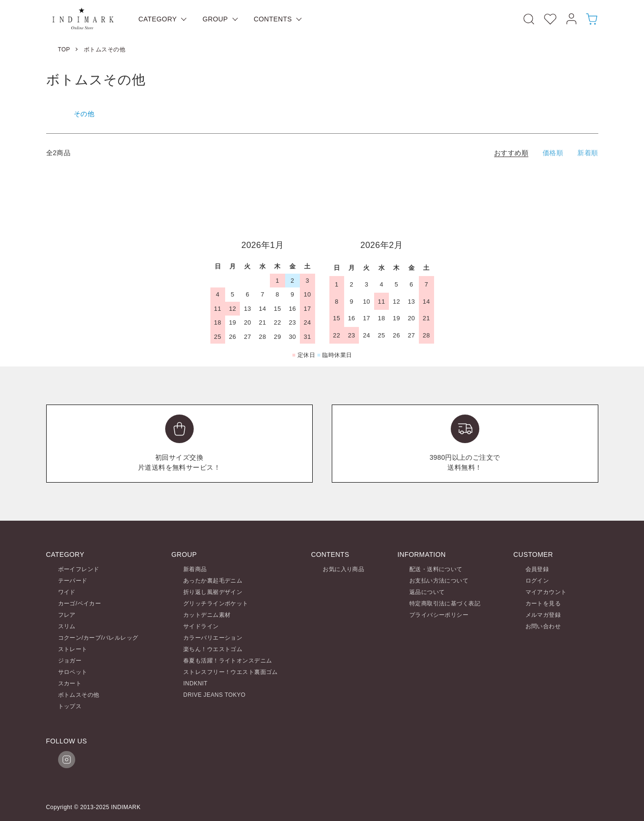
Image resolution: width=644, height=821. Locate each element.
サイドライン (201, 626)
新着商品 (195, 569)
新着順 (588, 153)
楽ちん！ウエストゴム (213, 649)
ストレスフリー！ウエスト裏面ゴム (231, 672)
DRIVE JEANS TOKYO (214, 695)
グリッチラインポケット (216, 603)
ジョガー (70, 661)
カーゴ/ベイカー (80, 603)
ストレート (73, 649)
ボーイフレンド (79, 569)
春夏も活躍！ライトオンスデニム (228, 661)
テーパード (73, 581)
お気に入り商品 (343, 569)
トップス (70, 706)
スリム (67, 626)
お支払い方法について (439, 581)
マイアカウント (546, 592)
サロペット (73, 672)
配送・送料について (436, 569)
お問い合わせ (543, 626)
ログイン (537, 581)
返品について (427, 592)
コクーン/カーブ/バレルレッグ (98, 638)
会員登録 (537, 569)
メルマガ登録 (543, 615)
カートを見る (543, 603)
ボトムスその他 (104, 49)
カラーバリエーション (213, 638)
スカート (70, 683)
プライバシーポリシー (439, 615)
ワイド (67, 592)
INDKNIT (195, 683)
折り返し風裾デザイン (213, 592)
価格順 (553, 153)
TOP (64, 49)
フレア (67, 615)
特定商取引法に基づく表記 (445, 603)
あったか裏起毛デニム (213, 581)
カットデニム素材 (207, 615)
